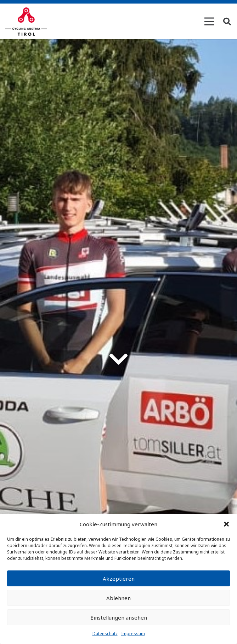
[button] (226, 524)
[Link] (26, 22)
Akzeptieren (119, 579)
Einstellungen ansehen (119, 617)
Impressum (133, 634)
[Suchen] (227, 22)
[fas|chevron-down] (119, 359)
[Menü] (209, 22)
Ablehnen (119, 598)
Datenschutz (105, 634)
